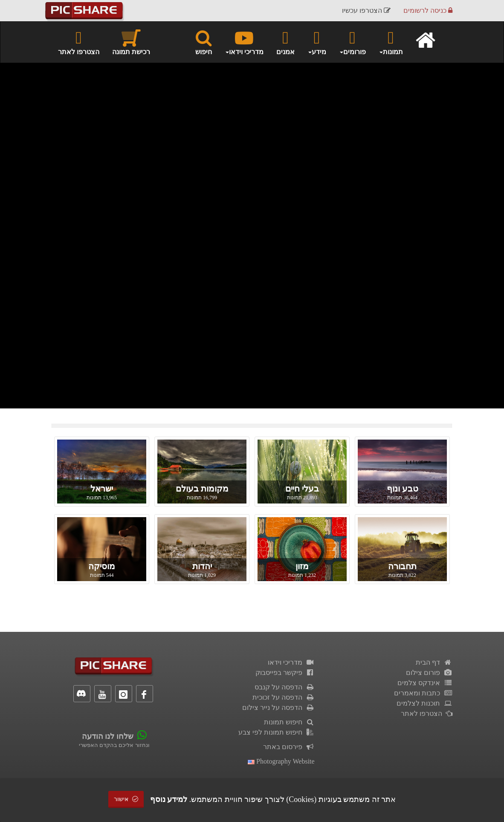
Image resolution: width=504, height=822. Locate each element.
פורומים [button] (352, 42)
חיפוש (204, 42)
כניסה (428, 10)
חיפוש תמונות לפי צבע (277, 732)
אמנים (285, 42)
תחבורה (402, 566)
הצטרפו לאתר (79, 42)
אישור (126, 799)
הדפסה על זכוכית (284, 697)
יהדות (202, 566)
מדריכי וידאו (291, 662)
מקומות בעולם (202, 489)
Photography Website (281, 761)
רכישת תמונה (131, 42)
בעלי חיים (302, 489)
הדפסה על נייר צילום (278, 708)
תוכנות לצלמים (424, 703)
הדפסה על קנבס (285, 687)
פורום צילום (429, 673)
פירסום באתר (289, 747)
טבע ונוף (403, 489)
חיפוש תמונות (289, 722)
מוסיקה (102, 566)
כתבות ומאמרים (423, 693)
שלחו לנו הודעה (108, 736)
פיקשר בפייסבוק (285, 673)
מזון (302, 566)
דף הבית (434, 662)
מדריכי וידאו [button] (244, 42)
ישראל (102, 489)
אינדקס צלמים (425, 683)
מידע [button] (317, 42)
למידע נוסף (169, 799)
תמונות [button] (391, 42)
